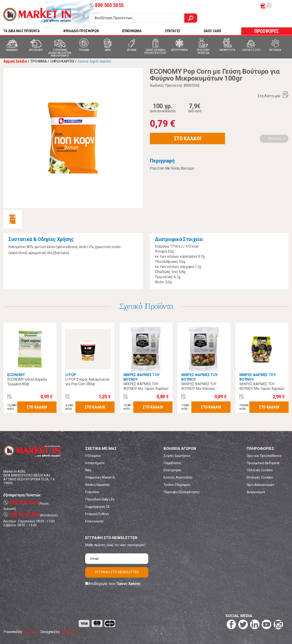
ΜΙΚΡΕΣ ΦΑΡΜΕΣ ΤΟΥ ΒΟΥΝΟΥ (142, 377)
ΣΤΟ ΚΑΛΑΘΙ (188, 139)
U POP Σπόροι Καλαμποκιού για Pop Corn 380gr (87, 382)
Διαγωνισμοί (256, 492)
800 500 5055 (106, 5)
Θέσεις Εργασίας (97, 485)
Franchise (92, 492)
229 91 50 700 (21, 515)
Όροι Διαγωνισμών (260, 485)
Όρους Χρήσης (129, 584)
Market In (37, 15)
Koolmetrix (69, 632)
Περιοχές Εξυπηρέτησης (182, 492)
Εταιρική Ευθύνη (97, 514)
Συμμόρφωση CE (97, 507)
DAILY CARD (213, 31)
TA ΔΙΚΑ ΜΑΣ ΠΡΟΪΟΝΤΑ (22, 31)
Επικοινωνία (94, 521)
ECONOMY (16, 375)
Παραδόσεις (173, 463)
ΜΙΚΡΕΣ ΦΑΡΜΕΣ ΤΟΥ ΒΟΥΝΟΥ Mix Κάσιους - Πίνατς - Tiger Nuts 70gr (200, 389)
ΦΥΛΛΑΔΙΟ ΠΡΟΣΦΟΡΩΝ (81, 31)
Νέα (88, 470)
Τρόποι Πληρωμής (177, 485)
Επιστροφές (173, 470)
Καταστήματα (95, 463)
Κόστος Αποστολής (178, 477)
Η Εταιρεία (93, 456)
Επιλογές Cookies (260, 477)
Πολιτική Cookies (260, 470)
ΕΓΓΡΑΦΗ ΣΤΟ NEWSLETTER (117, 572)
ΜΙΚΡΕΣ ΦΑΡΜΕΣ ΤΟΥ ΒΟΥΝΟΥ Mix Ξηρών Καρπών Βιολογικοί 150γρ (262, 389)
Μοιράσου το (277, 138)
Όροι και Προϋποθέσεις (264, 456)
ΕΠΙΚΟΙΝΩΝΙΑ (132, 31)
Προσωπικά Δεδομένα (263, 463)
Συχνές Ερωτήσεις (177, 456)
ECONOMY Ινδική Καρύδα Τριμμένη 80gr (27, 382)
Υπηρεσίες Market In (100, 477)
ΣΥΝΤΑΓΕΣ (173, 31)
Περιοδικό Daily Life (100, 499)
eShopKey (31, 632)
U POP (71, 375)
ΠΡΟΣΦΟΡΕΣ (267, 31)
